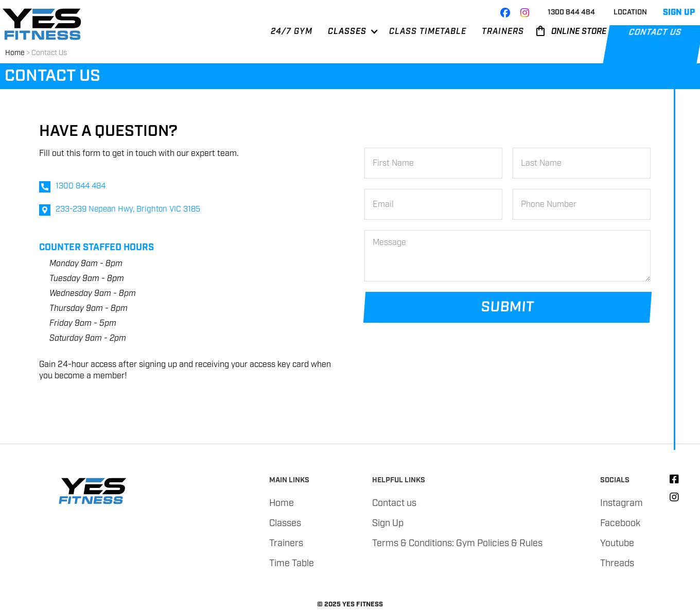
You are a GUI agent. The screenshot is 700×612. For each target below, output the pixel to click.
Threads (617, 564)
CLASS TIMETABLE (428, 32)
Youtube (617, 544)
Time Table (292, 564)
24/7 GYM (292, 32)
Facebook (620, 523)
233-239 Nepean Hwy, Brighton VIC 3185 (128, 209)
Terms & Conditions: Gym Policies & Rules (457, 544)
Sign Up (388, 523)
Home (15, 53)
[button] (348, 36)
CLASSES (347, 32)
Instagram (622, 503)
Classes (285, 523)
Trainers (286, 544)
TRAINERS (503, 32)
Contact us (394, 503)
